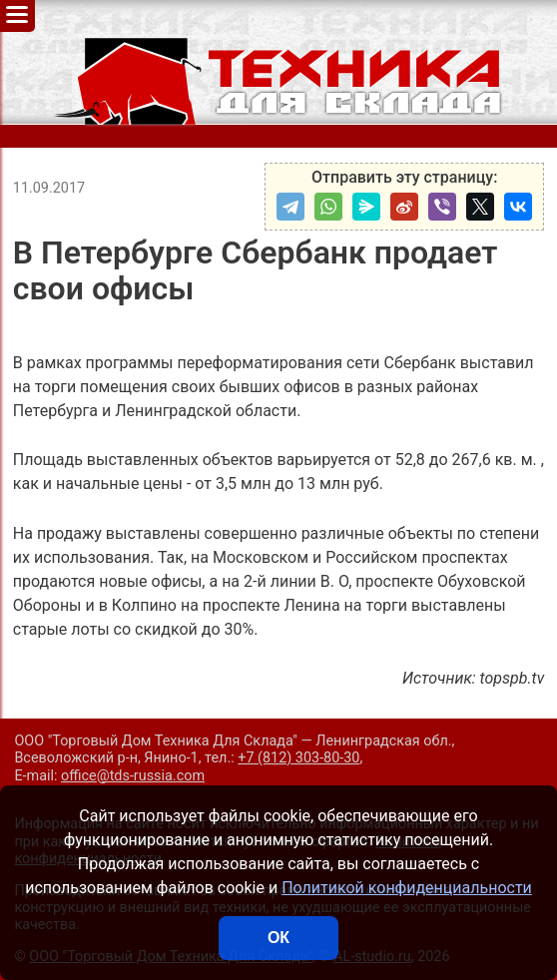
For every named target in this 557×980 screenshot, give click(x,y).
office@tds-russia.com (133, 776)
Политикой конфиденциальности (407, 888)
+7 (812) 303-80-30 (298, 758)
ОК (278, 938)
